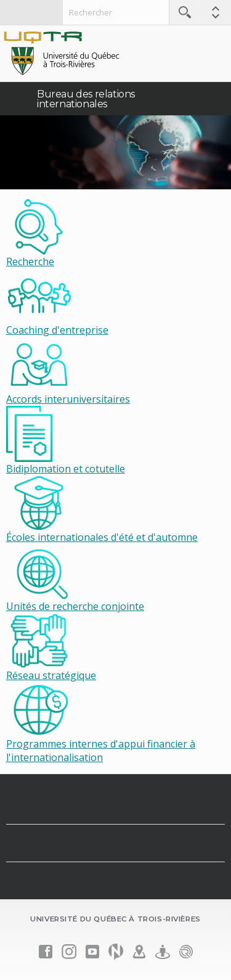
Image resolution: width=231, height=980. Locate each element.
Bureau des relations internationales (86, 99)
